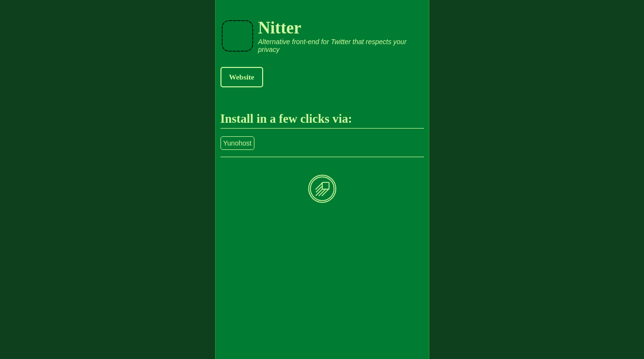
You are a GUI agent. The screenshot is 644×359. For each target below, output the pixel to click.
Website (242, 77)
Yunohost (237, 143)
